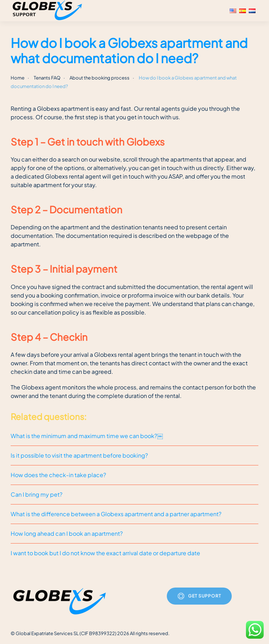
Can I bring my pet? (37, 494)
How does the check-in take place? (58, 475)
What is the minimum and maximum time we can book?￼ (87, 436)
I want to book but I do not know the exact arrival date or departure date (105, 553)
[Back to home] (48, 11)
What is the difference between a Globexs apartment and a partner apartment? (116, 514)
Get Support (199, 596)
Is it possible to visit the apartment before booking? (79, 455)
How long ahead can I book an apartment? (67, 533)
